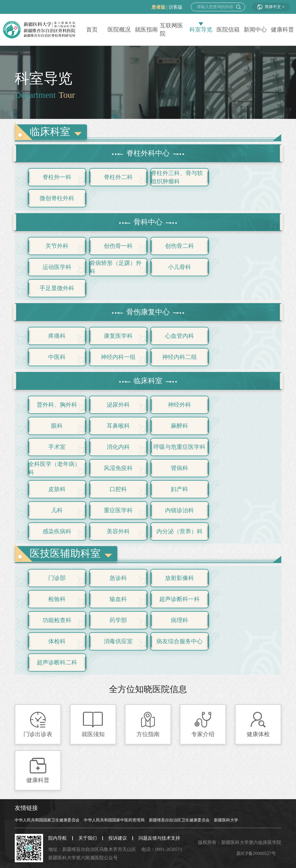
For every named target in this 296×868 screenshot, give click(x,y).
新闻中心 (255, 30)
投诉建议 (118, 838)
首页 (92, 30)
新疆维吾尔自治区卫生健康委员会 (179, 820)
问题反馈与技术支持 (159, 838)
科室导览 (201, 30)
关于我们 (88, 838)
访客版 (175, 7)
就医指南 (146, 30)
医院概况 (119, 30)
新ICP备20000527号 (256, 853)
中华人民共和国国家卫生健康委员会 (47, 820)
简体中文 (271, 7)
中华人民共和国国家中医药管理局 (114, 820)
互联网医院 (171, 30)
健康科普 (282, 30)
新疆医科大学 (226, 820)
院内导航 (58, 838)
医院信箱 (228, 30)
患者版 (158, 7)
